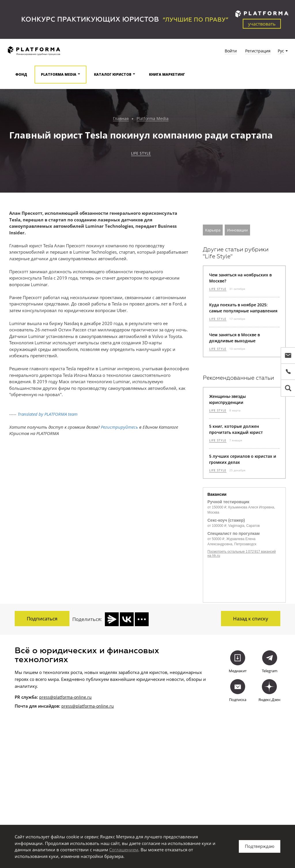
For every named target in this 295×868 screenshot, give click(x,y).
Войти (231, 51)
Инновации (237, 230)
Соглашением (124, 850)
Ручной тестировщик (228, 502)
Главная (121, 119)
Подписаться (42, 619)
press (67, 705)
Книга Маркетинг (167, 74)
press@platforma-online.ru (65, 696)
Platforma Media (153, 119)
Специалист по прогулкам (233, 533)
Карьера (213, 230)
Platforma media (59, 74)
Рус (281, 51)
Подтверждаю (260, 846)
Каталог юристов (113, 74)
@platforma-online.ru (93, 705)
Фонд (21, 74)
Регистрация (258, 51)
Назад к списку (251, 619)
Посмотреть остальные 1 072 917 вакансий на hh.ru (242, 554)
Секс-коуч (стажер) (226, 520)
